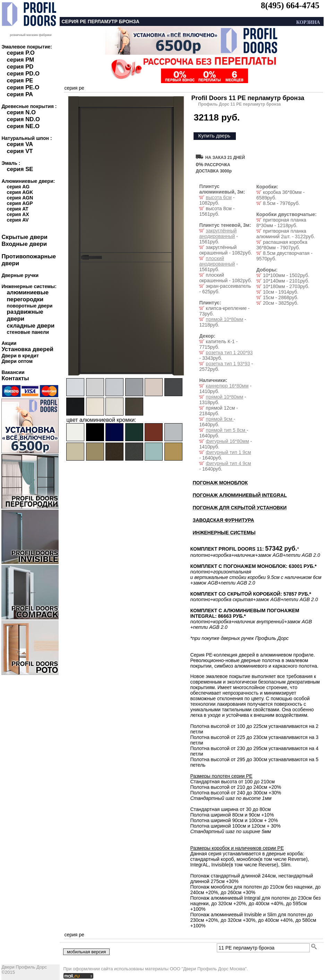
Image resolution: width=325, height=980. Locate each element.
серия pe (74, 88)
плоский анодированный (217, 261)
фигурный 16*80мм (227, 441)
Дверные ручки (20, 275)
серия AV (18, 220)
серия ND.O (23, 119)
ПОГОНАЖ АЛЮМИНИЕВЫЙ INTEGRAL (240, 495)
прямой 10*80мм (224, 319)
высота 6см (219, 197)
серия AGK (20, 192)
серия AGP (20, 203)
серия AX (18, 214)
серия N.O (21, 112)
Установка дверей (27, 349)
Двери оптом (17, 361)
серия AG (18, 187)
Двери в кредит (20, 356)
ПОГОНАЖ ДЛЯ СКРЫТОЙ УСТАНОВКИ (240, 508)
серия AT (17, 209)
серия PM (20, 60)
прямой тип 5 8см (226, 430)
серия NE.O (23, 126)
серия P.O (20, 53)
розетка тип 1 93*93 (228, 364)
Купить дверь (214, 136)
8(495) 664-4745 (290, 5)
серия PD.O (23, 74)
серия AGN (20, 198)
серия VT (20, 151)
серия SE (20, 169)
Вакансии (13, 372)
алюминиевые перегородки (28, 296)
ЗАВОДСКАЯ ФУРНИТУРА (223, 520)
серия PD (20, 67)
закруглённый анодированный (218, 233)
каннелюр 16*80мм (227, 386)
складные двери (31, 326)
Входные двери (24, 244)
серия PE (20, 81)
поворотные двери (29, 306)
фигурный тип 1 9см (228, 452)
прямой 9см (220, 419)
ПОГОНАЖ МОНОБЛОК (220, 483)
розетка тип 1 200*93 (229, 353)
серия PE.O (23, 87)
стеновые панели (28, 332)
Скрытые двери (24, 237)
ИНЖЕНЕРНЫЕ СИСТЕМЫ (224, 533)
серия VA (20, 144)
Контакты (15, 378)
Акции (9, 343)
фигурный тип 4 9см (228, 463)
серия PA (20, 94)
